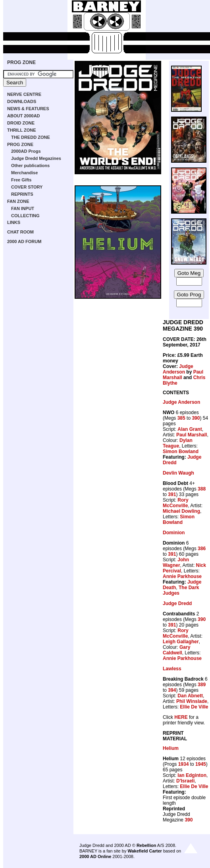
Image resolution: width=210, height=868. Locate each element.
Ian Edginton (192, 775)
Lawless (172, 669)
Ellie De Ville (194, 707)
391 (172, 494)
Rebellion (146, 845)
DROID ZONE (21, 123)
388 (202, 489)
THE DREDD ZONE (31, 137)
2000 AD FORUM (24, 241)
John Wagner (176, 562)
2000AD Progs (26, 151)
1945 (201, 764)
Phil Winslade (192, 701)
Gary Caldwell (176, 650)
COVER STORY (27, 187)
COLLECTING (25, 216)
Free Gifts (21, 180)
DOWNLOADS (22, 101)
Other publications (30, 165)
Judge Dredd (177, 603)
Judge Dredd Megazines (36, 158)
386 (202, 549)
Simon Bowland (181, 452)
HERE (181, 717)
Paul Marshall (192, 435)
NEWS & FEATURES (28, 109)
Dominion (174, 533)
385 (181, 418)
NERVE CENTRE (24, 94)
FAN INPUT (23, 208)
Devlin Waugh (178, 473)
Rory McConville (176, 503)
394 (172, 690)
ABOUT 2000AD (24, 116)
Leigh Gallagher (181, 642)
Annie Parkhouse (182, 576)
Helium (171, 748)
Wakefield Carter (144, 851)
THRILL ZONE (22, 130)
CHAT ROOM (20, 232)
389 (202, 685)
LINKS (14, 222)
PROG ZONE (21, 62)
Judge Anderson (178, 369)
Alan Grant (190, 429)
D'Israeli (185, 781)
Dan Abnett (190, 696)
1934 (184, 764)
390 (196, 418)
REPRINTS (22, 194)
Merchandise (24, 173)
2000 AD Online (95, 856)
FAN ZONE (18, 201)
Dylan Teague (178, 443)
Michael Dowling (181, 511)
